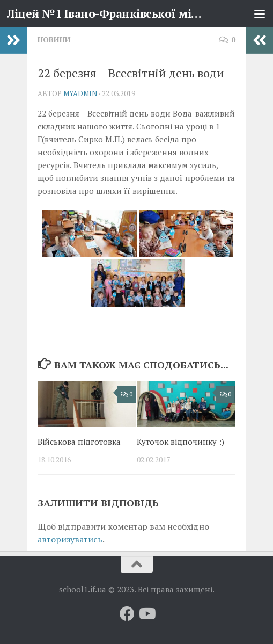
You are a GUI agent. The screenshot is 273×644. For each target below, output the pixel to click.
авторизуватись (70, 539)
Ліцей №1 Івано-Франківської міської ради (105, 13)
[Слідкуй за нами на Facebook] (127, 614)
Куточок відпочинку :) (180, 442)
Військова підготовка (79, 442)
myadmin (80, 93)
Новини (54, 39)
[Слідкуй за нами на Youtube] (146, 614)
